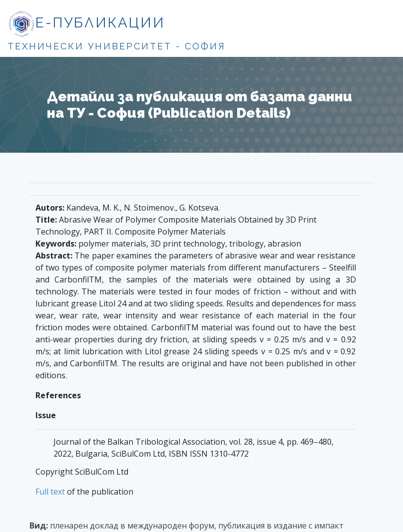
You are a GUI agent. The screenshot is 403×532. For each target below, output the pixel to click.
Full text (50, 492)
